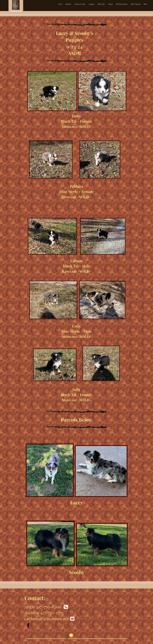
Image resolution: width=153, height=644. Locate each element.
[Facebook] (28, 625)
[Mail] (72, 619)
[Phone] (66, 607)
